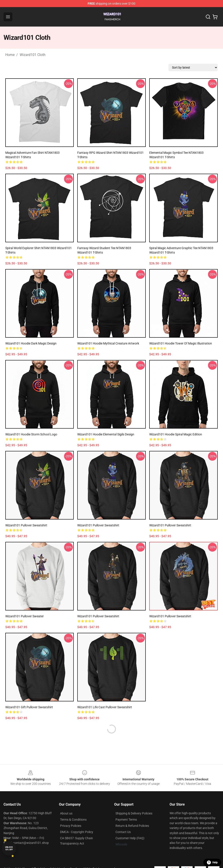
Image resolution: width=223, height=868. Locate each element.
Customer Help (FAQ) (130, 838)
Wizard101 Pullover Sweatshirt (26, 525)
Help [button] (212, 862)
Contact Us (123, 832)
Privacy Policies (71, 826)
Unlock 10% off (9, 848)
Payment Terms (126, 820)
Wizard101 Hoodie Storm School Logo (31, 434)
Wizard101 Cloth (33, 55)
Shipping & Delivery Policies (134, 813)
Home (10, 55)
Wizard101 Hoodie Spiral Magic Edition (176, 434)
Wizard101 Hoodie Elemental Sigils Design (106, 434)
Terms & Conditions (73, 820)
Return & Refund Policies (132, 826)
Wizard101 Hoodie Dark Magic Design (31, 343)
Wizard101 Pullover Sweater (25, 616)
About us (66, 813)
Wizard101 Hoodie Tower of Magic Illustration (181, 343)
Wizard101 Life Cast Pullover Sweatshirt (105, 707)
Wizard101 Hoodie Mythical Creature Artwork (108, 343)
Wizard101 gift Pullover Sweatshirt (29, 707)
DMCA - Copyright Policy (77, 832)
